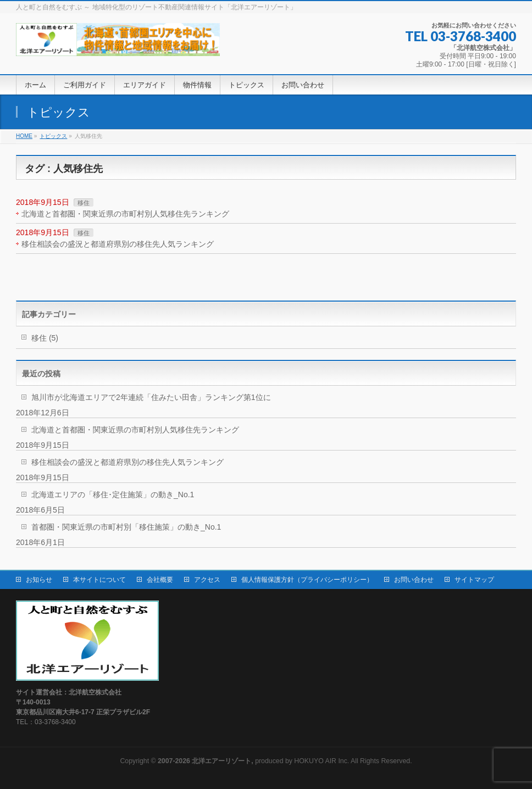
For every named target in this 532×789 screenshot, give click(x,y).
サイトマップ (474, 580)
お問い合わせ (414, 580)
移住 (84, 203)
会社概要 (160, 580)
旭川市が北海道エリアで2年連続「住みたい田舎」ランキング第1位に (151, 397)
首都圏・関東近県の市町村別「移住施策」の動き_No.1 (126, 527)
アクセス (207, 580)
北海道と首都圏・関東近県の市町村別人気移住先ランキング (125, 214)
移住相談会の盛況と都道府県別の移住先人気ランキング (118, 244)
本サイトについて (99, 580)
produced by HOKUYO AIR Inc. (253, 761)
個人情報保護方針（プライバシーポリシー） (307, 580)
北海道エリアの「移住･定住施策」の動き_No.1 (113, 494)
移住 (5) (45, 338)
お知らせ (39, 580)
